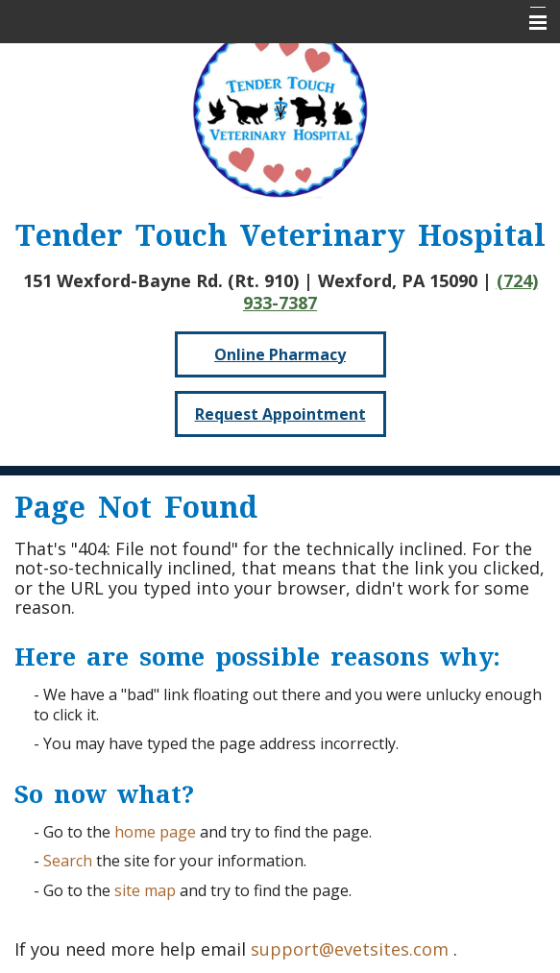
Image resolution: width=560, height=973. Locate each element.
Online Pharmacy (280, 354)
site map (145, 890)
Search (68, 861)
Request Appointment (280, 414)
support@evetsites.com (350, 949)
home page (155, 832)
